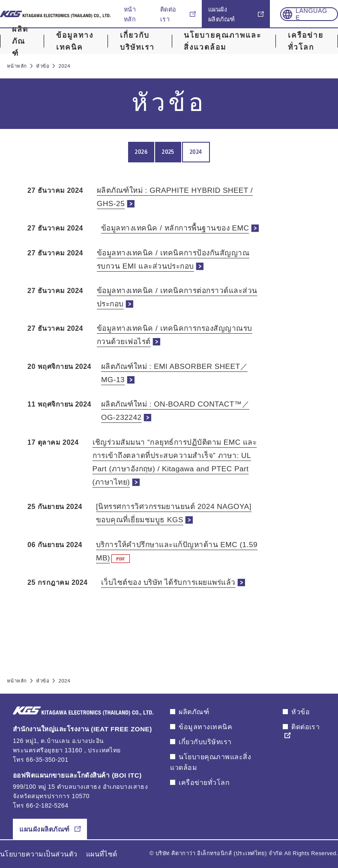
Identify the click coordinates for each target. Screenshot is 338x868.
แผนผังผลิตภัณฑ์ (222, 14)
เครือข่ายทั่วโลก (306, 41)
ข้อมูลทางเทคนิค (75, 41)
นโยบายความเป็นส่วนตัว (39, 854)
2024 (196, 152)
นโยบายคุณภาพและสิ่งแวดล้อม (223, 41)
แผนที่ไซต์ (102, 854)
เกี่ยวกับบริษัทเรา (137, 41)
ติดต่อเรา (168, 14)
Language (311, 14)
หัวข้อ (301, 712)
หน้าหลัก (130, 14)
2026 (141, 152)
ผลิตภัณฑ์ (20, 41)
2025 (168, 152)
